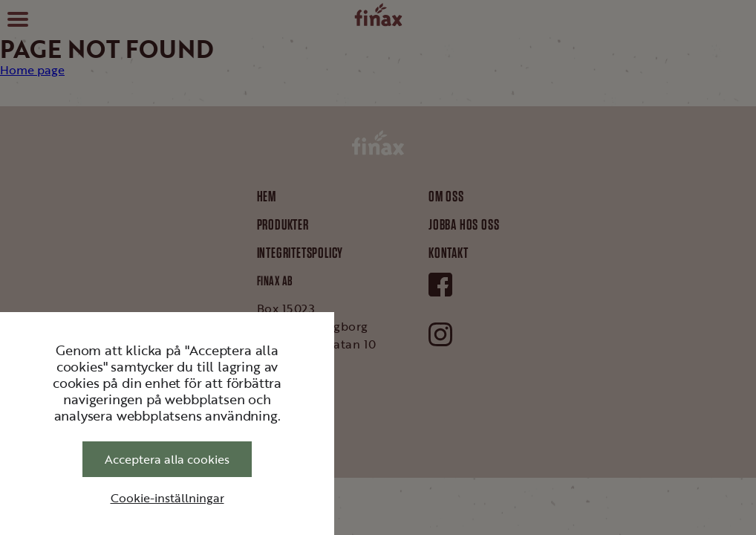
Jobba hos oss (464, 224)
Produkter (283, 224)
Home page (32, 70)
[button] (18, 18)
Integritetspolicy (300, 253)
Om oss (446, 196)
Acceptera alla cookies (167, 459)
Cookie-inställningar (167, 498)
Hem (267, 196)
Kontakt (449, 253)
